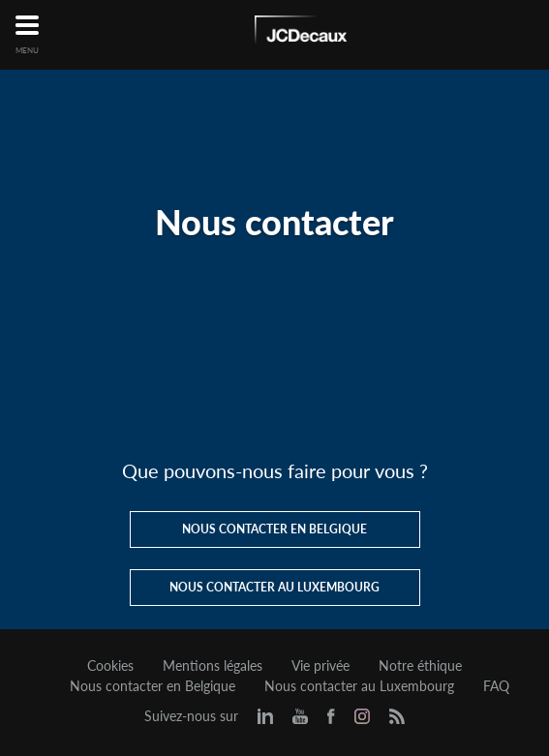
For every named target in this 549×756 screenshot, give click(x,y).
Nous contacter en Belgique (152, 686)
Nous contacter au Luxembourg (359, 686)
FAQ (496, 686)
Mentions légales (213, 666)
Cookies (110, 666)
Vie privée (320, 666)
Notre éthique (420, 666)
